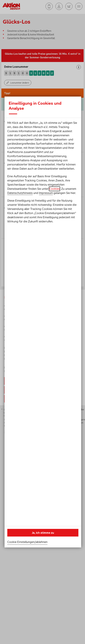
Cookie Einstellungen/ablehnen (27, 542)
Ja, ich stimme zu (43, 533)
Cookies (54, 189)
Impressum (46, 193)
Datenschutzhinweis (20, 193)
